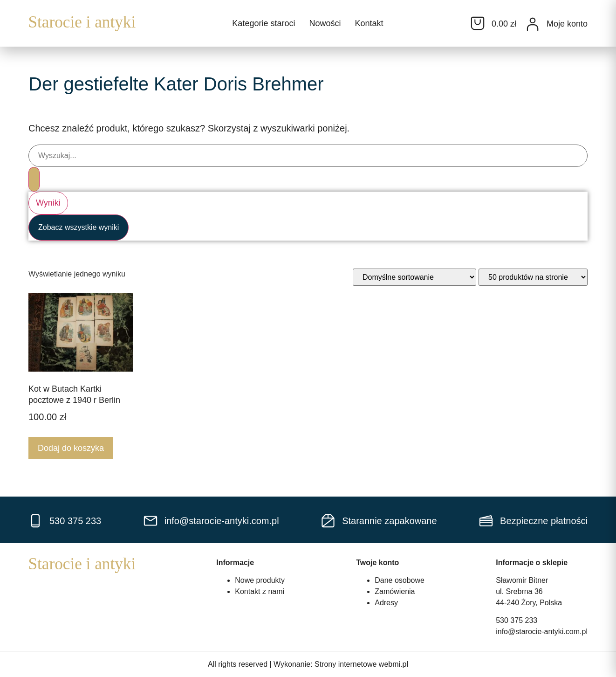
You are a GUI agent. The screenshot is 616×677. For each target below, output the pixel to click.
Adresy (386, 603)
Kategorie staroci (264, 23)
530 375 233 (517, 620)
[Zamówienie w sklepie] (414, 277)
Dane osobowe (400, 580)
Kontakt (369, 23)
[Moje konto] (533, 24)
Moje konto (567, 24)
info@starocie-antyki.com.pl (542, 632)
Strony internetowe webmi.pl (361, 664)
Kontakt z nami (260, 591)
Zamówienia (395, 591)
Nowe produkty (260, 580)
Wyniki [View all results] (48, 203)
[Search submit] (34, 179)
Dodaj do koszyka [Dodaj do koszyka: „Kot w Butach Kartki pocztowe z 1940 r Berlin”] (71, 448)
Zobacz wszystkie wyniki (79, 227)
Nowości (325, 23)
